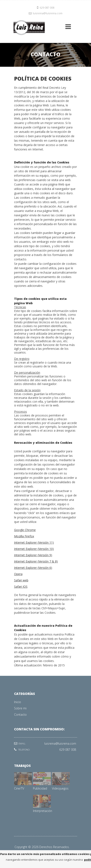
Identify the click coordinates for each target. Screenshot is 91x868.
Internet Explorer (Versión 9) (33, 555)
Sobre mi (20, 708)
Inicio (18, 702)
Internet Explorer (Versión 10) (34, 549)
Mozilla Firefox (24, 536)
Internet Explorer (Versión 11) (34, 542)
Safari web (21, 580)
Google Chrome (25, 530)
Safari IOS (21, 587)
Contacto (20, 715)
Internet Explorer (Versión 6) (33, 568)
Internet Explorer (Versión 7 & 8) (36, 561)
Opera (18, 574)
